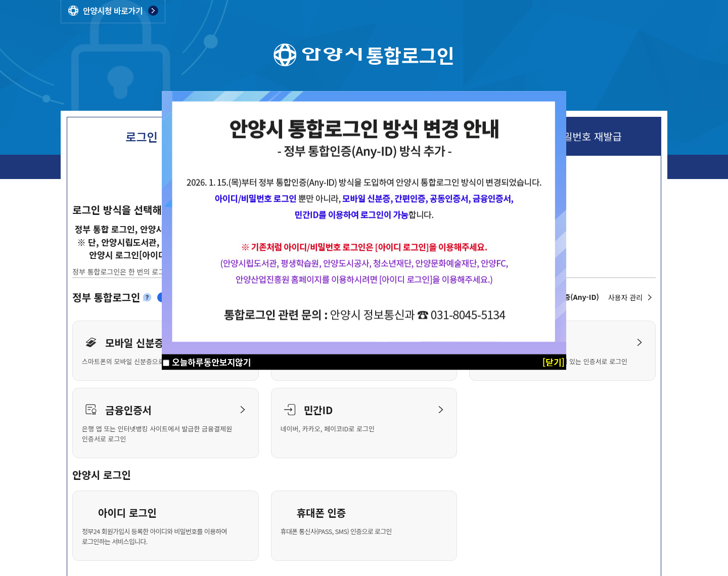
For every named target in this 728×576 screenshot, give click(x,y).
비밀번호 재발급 (588, 137)
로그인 (141, 137)
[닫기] (554, 362)
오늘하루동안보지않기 (211, 362)
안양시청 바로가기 (113, 11)
